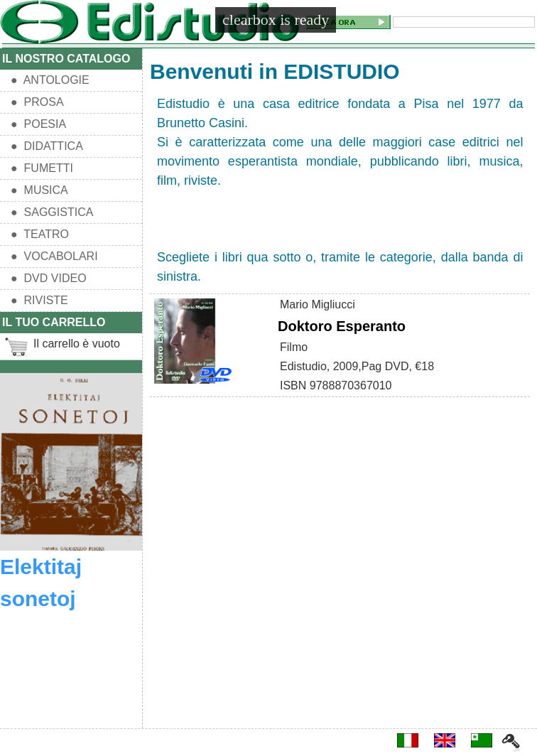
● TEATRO (40, 234)
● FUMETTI (42, 168)
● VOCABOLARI (54, 256)
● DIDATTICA (47, 146)
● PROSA (37, 102)
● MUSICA (39, 190)
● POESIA (38, 124)
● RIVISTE (39, 300)
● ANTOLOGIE (50, 80)
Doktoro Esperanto (342, 326)
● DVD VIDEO (49, 278)
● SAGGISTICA (52, 212)
